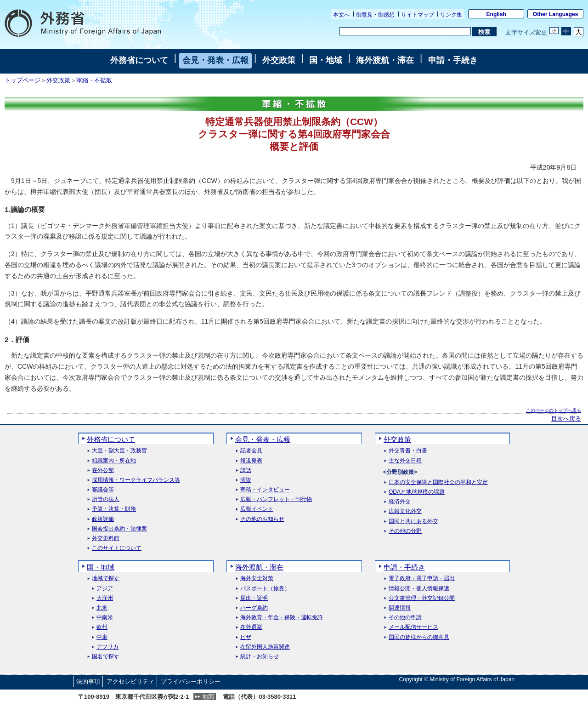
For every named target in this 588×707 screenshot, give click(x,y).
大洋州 (105, 598)
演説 (246, 480)
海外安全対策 (257, 579)
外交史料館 (106, 539)
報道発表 (251, 461)
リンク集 (451, 15)
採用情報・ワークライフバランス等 (136, 480)
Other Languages (556, 14)
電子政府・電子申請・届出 (422, 579)
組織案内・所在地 (114, 461)
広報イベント (257, 509)
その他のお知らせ (262, 519)
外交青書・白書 (408, 451)
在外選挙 (251, 627)
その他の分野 (405, 531)
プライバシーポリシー (191, 681)
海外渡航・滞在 (385, 60)
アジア (105, 589)
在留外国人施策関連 (265, 647)
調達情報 (400, 608)
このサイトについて (117, 548)
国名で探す (106, 657)
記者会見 (251, 451)
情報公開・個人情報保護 (419, 589)
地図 (208, 697)
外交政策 (279, 60)
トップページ (23, 80)
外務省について (139, 60)
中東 (102, 637)
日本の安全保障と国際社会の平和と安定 (438, 482)
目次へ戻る (566, 419)
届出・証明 (254, 598)
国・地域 (326, 60)
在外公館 (103, 470)
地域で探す (106, 579)
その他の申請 (405, 618)
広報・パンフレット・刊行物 (276, 499)
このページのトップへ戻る (554, 410)
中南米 (105, 618)
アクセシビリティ (130, 681)
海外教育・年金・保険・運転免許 (282, 618)
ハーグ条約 (254, 608)
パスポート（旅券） (265, 589)
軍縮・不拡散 (94, 80)
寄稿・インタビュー (265, 490)
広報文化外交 (405, 511)
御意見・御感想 (375, 15)
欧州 (102, 627)
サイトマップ (418, 15)
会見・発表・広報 (215, 60)
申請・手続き (453, 60)
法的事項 (88, 681)
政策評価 (103, 519)
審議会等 (103, 490)
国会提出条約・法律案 (119, 529)
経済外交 (400, 502)
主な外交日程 (405, 461)
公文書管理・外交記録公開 (422, 598)
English (496, 14)
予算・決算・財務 (114, 509)
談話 (246, 470)
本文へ (341, 15)
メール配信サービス (413, 627)
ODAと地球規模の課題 (417, 492)
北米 (102, 608)
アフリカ (107, 647)
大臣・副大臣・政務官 (119, 451)
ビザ (246, 637)
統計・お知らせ (260, 657)
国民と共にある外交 (413, 522)
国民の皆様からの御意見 (419, 637)
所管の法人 (106, 499)
